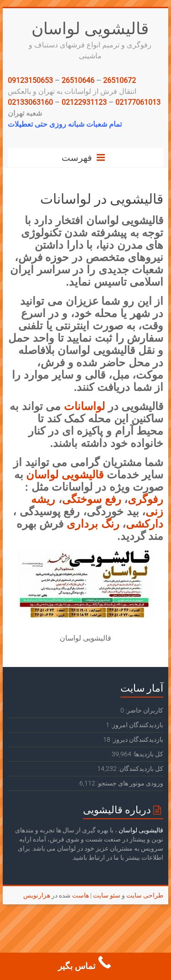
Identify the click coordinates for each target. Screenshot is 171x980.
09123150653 (30, 80)
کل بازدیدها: (147, 754)
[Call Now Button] (85, 966)
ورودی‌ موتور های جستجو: (129, 783)
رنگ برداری (93, 524)
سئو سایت (107, 895)
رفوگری (145, 499)
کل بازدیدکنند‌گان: (140, 769)
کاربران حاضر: (144, 710)
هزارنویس (37, 895)
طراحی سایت (145, 895)
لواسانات (86, 406)
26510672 (119, 80)
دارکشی (145, 524)
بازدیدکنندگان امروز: (136, 725)
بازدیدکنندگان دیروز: (137, 739)
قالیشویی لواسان (90, 28)
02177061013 (138, 102)
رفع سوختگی (92, 499)
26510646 (78, 80)
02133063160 (30, 102)
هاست (80, 895)
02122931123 (84, 102)
